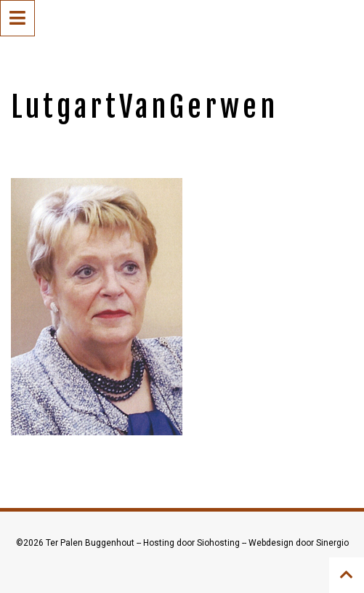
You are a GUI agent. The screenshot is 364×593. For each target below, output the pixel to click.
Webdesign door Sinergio (299, 543)
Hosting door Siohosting (193, 543)
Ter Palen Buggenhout (91, 543)
